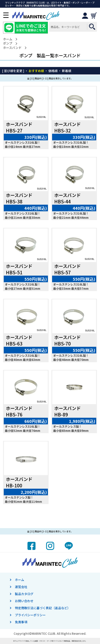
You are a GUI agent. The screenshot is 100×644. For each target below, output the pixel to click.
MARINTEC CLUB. (44, 633)
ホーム (8, 39)
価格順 (53, 71)
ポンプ (8, 43)
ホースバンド (12, 48)
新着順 (67, 71)
